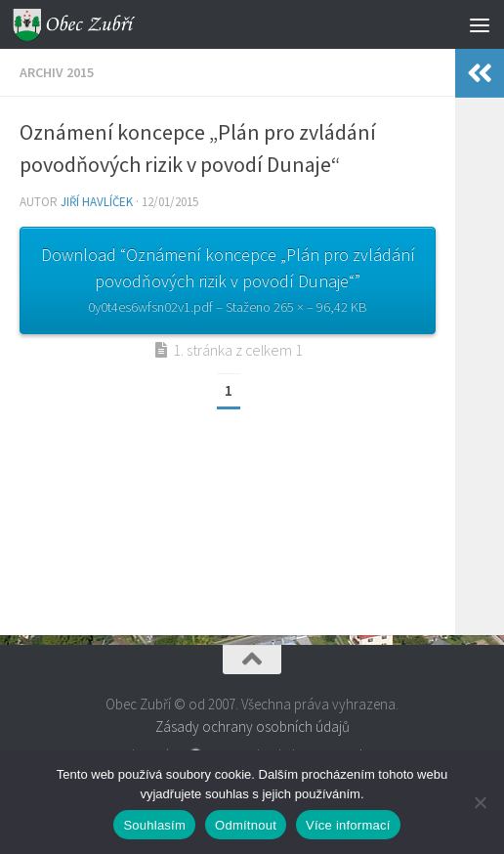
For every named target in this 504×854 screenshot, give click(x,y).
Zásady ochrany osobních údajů (252, 726)
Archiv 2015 (57, 72)
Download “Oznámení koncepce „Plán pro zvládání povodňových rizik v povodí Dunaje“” (228, 282)
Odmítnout (246, 825)
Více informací (348, 825)
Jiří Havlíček (97, 202)
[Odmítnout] (480, 802)
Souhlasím (154, 825)
